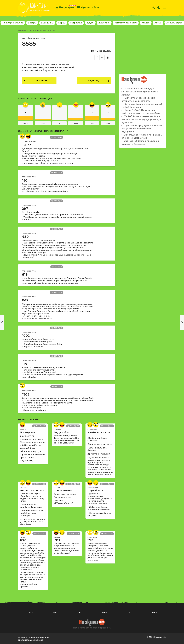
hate (25, 123)
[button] (153, 7)
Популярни (65, 7)
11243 (105, 613)
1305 (26, 394)
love (76, 123)
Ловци (158, 23)
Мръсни (57, 537)
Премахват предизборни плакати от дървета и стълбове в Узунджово (142, 129)
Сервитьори (93, 488)
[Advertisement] (143, 51)
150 (25, 180)
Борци (62, 23)
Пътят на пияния (32, 491)
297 (25, 209)
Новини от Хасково (39, 637)
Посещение (28, 432)
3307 (154, 613)
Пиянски (24, 488)
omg (108, 123)
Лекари (146, 23)
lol (92, 123)
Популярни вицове (13, 23)
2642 (55, 613)
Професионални (34, 38)
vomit (43, 123)
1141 (25, 364)
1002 (26, 336)
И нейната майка (99, 432)
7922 (30, 613)
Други (90, 23)
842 (25, 300)
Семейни (57, 430)
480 (25, 237)
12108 (23, 540)
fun (60, 123)
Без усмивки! (62, 432)
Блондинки (47, 23)
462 (129, 613)
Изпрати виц (88, 7)
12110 (90, 540)
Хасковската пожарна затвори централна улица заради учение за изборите (141, 119)
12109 (57, 540)
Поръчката (95, 491)
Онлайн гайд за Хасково (31, 640)
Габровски (76, 23)
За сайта (22, 637)
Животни (104, 23)
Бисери (32, 23)
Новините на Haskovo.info (134, 79)
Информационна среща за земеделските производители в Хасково (140, 92)
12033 (27, 145)
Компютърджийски (126, 23)
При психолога (63, 491)
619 (25, 274)
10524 (80, 613)
